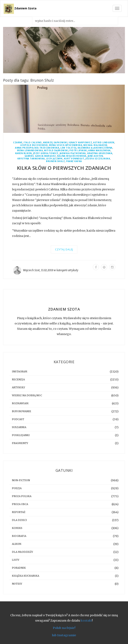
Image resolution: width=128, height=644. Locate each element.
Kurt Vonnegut (74, 159)
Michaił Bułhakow (95, 145)
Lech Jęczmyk (54, 159)
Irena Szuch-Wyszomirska (66, 145)
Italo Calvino (33, 143)
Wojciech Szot (31, 270)
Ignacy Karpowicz (80, 143)
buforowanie (22, 411)
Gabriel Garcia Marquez (40, 156)
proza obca (20, 504)
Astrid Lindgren (104, 143)
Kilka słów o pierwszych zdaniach (64, 168)
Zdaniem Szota (25, 8)
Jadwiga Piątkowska (73, 153)
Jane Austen (95, 156)
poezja (17, 488)
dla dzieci (19, 520)
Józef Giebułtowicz (46, 153)
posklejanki (21, 435)
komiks (17, 528)
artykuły (73, 270)
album (17, 544)
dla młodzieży (22, 552)
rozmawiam (20, 403)
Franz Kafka (74, 161)
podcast (18, 419)
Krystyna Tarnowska (31, 159)
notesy (17, 584)
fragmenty (20, 443)
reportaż (19, 512)
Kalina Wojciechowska (72, 156)
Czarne (18, 143)
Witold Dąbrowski (56, 150)
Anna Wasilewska (99, 150)
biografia (19, 536)
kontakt (86, 621)
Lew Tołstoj (68, 148)
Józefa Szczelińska (98, 159)
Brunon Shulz (55, 161)
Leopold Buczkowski (34, 145)
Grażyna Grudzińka (100, 153)
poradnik (19, 568)
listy (16, 560)
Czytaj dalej (64, 249)
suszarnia (19, 427)
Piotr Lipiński (78, 150)
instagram (20, 371)
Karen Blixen (23, 153)
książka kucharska (25, 576)
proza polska (22, 496)
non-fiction (21, 480)
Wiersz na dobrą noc (27, 395)
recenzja (18, 379)
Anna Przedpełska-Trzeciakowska (37, 148)
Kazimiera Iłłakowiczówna (95, 148)
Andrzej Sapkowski (55, 143)
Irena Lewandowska (30, 150)
